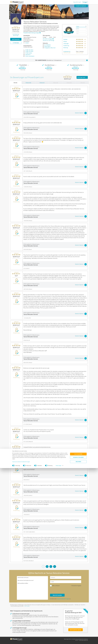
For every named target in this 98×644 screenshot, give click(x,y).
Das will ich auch (77, 2)
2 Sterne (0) (69, 83)
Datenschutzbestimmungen (24, 638)
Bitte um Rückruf (56, 586)
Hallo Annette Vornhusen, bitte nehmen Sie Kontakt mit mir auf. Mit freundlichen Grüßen (32, 588)
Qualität (65, 39)
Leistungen (66, 43)
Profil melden (27, 606)
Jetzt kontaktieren (81, 6)
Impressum (15, 638)
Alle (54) (15, 83)
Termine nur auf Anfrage (48, 40)
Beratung (66, 48)
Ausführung (66, 46)
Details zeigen (59, 641)
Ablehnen (78, 637)
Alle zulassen (78, 630)
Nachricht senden (57, 595)
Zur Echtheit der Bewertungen (16, 35)
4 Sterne (77, 28)
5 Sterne (77, 26)
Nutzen (65, 41)
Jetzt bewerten (16, 39)
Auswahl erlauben (78, 633)
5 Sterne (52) (28, 83)
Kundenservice (67, 51)
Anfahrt (27, 43)
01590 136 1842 (29, 50)
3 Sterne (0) (55, 83)
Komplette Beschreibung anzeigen (32, 33)
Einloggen (85, 2)
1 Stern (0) (82, 83)
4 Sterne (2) (42, 83)
